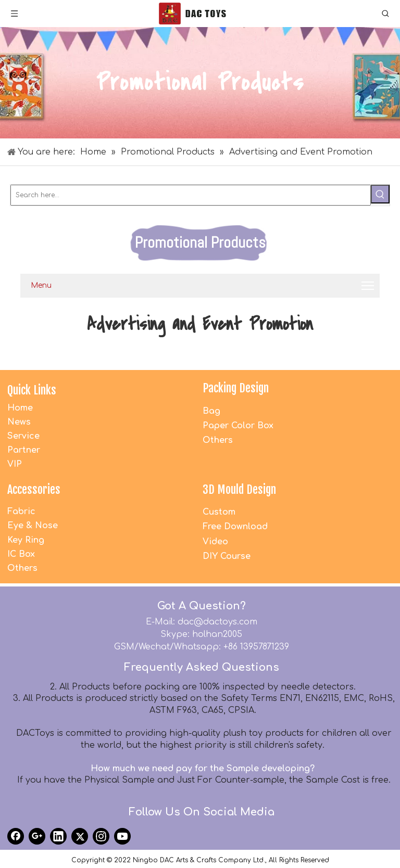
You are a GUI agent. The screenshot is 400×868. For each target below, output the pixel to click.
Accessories (34, 489)
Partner (24, 450)
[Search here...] (191, 195)
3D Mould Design (239, 489)
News (19, 422)
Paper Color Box (238, 426)
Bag (211, 411)
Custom (219, 512)
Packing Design (236, 388)
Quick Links (32, 390)
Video (215, 542)
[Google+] (37, 836)
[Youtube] (122, 836)
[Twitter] (80, 836)
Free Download (235, 527)
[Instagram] (101, 836)
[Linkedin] (58, 836)
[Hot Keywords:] (380, 194)
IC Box (21, 554)
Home (20, 408)
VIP (15, 464)
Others (218, 440)
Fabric (21, 512)
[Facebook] (16, 836)
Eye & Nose (33, 526)
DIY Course (227, 556)
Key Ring (26, 540)
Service (23, 436)
